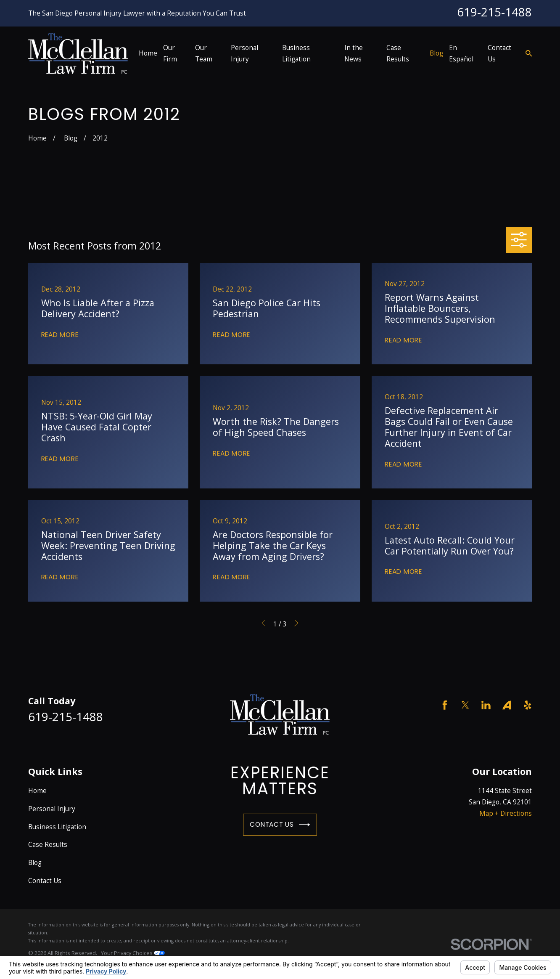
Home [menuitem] (148, 53)
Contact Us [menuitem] (499, 53)
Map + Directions (506, 813)
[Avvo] (507, 705)
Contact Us (280, 825)
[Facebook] (445, 705)
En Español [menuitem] (461, 53)
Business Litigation (57, 827)
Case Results (48, 844)
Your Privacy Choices (133, 953)
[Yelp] (528, 705)
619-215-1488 (494, 12)
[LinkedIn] (486, 705)
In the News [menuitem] (354, 53)
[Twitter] (465, 705)
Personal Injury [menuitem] (244, 53)
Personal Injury (52, 809)
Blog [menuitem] (436, 53)
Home (37, 791)
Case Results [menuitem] (398, 53)
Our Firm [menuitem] (170, 53)
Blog (35, 862)
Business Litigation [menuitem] (296, 53)
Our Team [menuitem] (204, 53)
